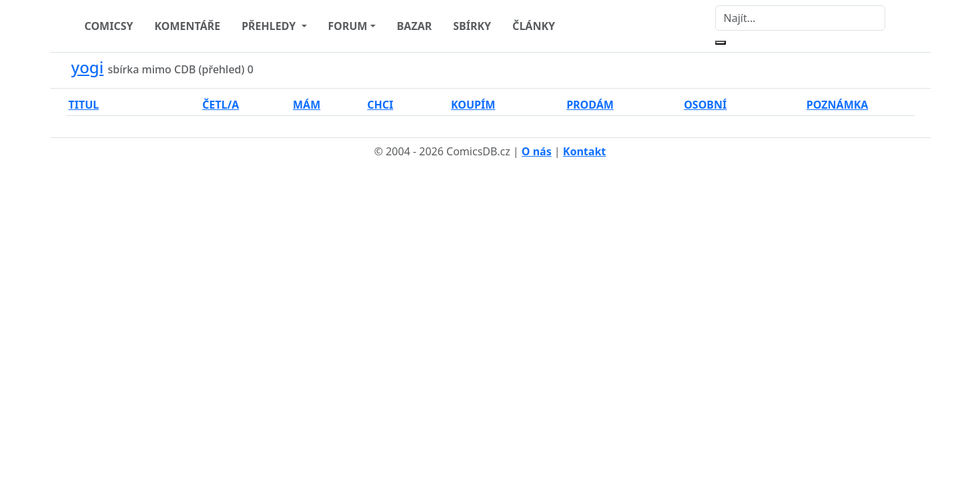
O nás (537, 151)
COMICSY (109, 26)
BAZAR (415, 26)
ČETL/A (220, 105)
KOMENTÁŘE (188, 26)
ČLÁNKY (534, 26)
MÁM (307, 105)
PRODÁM (590, 105)
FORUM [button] (348, 26)
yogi (88, 67)
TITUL (84, 105)
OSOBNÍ (705, 105)
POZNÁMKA (838, 105)
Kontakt (584, 151)
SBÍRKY (472, 26)
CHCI (380, 105)
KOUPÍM (473, 105)
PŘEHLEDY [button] (270, 26)
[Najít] (800, 18)
